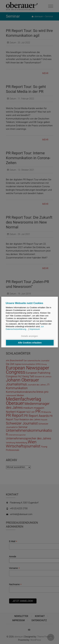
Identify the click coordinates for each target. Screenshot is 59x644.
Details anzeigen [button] (29, 336)
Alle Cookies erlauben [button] (30, 343)
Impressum (35, 329)
